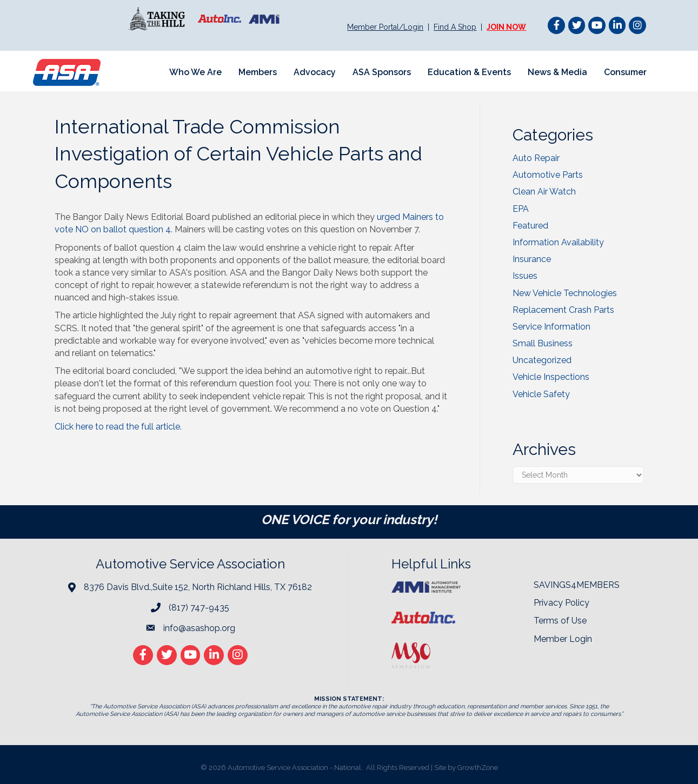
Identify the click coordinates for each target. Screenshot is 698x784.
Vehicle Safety (541, 394)
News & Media (557, 72)
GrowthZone (478, 768)
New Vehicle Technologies (565, 293)
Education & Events (469, 72)
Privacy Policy (561, 603)
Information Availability (558, 242)
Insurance (532, 259)
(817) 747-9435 (199, 608)
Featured (530, 226)
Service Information (551, 327)
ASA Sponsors (382, 72)
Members (258, 72)
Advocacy (315, 72)
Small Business (543, 343)
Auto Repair (536, 158)
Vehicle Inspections (551, 377)
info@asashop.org (199, 628)
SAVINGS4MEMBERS (577, 585)
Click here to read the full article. (119, 427)
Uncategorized (542, 360)
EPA (521, 209)
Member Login (563, 639)
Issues (525, 276)
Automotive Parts (548, 175)
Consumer (625, 72)
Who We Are (195, 72)
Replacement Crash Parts (563, 310)
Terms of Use (560, 621)
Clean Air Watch (544, 192)
